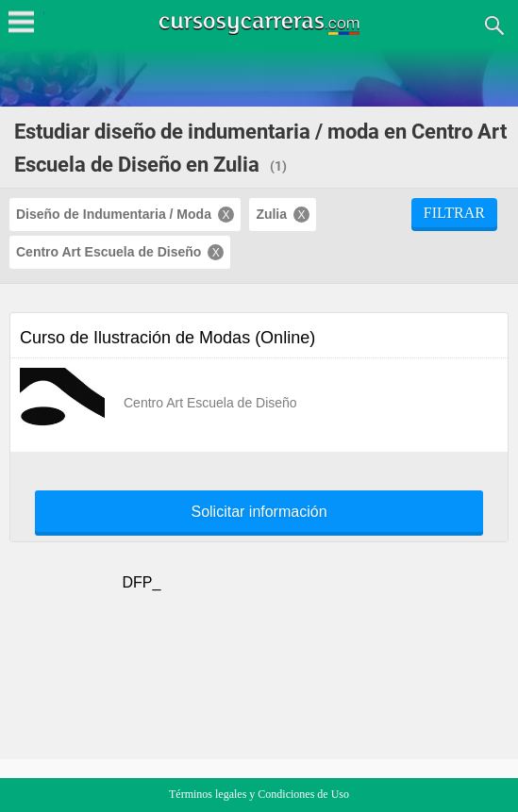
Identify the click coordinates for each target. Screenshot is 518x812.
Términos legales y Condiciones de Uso (259, 794)
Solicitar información (259, 512)
